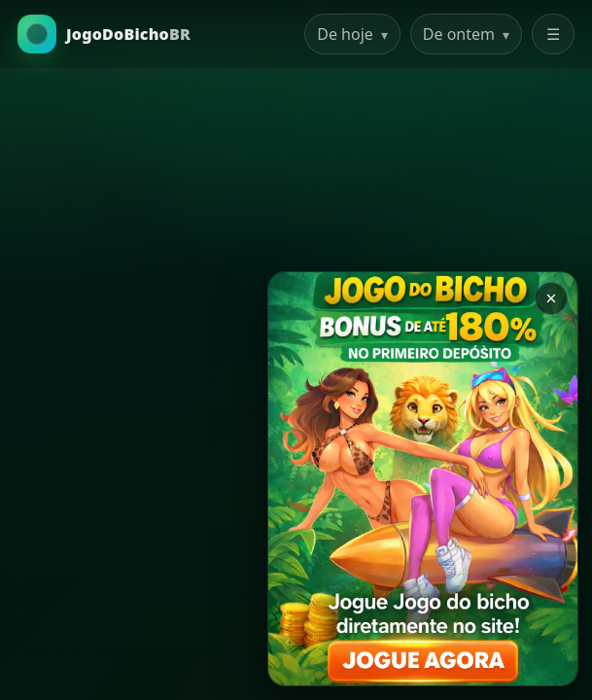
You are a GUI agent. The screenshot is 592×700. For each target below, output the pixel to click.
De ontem (466, 34)
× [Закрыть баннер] (551, 298)
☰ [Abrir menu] (553, 34)
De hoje (352, 34)
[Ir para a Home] (104, 34)
